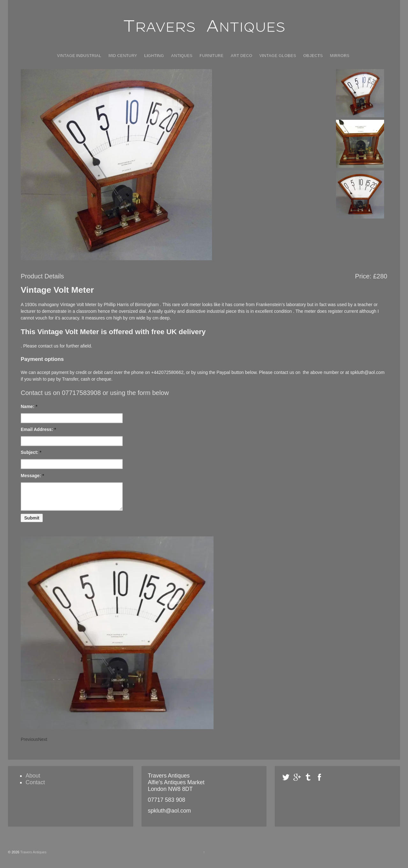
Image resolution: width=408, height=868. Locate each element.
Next (43, 744)
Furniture (211, 56)
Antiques (182, 56)
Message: (32, 476)
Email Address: (38, 429)
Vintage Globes (278, 56)
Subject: (31, 452)
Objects (313, 56)
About (33, 780)
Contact (35, 787)
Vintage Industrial (79, 56)
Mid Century (123, 56)
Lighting (154, 56)
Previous (29, 744)
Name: (29, 406)
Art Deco (241, 56)
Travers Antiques (33, 857)
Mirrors (340, 56)
